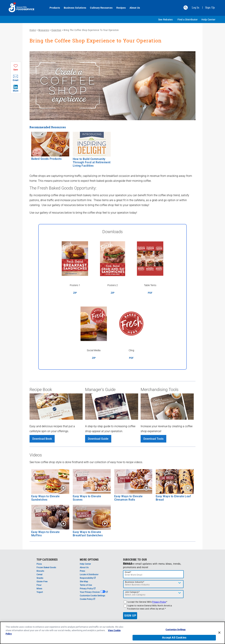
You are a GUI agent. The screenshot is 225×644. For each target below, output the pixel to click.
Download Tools (153, 439)
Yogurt (40, 592)
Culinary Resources (99, 8)
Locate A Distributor (89, 574)
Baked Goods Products (46, 159)
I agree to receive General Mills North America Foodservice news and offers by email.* (150, 607)
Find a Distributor (188, 20)
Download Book (42, 439)
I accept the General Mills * (147, 602)
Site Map (84, 582)
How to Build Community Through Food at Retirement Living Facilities (92, 162)
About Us (133, 8)
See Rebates (165, 20)
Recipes (119, 8)
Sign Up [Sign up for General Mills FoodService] (210, 7)
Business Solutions (73, 8)
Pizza (39, 564)
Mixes (39, 589)
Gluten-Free (42, 582)
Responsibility (88, 578)
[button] (186, 8)
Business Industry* (135, 582)
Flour (39, 585)
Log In (196, 7)
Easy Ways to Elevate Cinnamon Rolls (128, 498)
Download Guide (98, 439)
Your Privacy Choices (94, 592)
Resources (44, 30)
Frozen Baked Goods (46, 567)
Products (53, 8)
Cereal (39, 574)
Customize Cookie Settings (92, 596)
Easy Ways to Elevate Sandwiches (45, 498)
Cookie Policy (87, 599)
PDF (150, 293)
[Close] (219, 634)
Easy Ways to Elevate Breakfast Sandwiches (88, 534)
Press (82, 571)
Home (33, 30)
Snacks (40, 578)
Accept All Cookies (174, 639)
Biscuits (40, 571)
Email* (128, 572)
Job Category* (132, 592)
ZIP (75, 293)
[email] (153, 574)
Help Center (208, 20)
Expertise (56, 30)
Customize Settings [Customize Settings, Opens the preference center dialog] (176, 631)
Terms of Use (86, 585)
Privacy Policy (88, 589)
